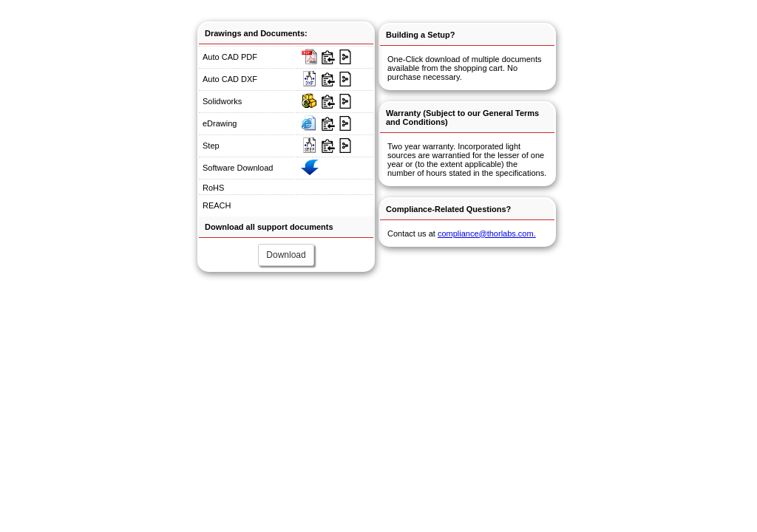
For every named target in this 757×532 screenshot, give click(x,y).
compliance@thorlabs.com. (487, 233)
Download (286, 255)
